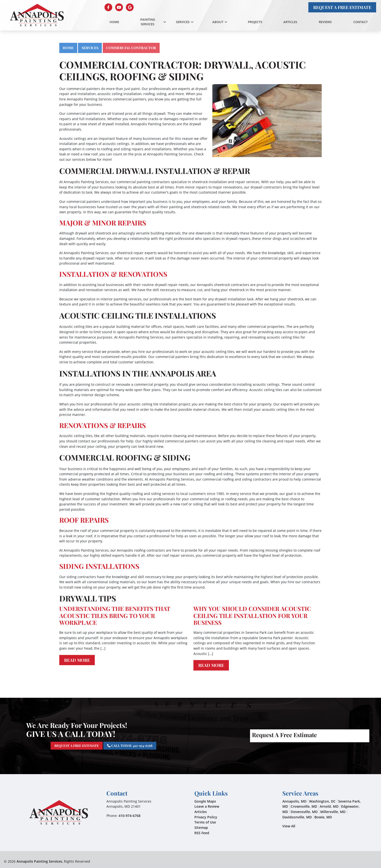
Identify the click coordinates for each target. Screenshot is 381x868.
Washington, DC (322, 801)
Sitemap (201, 828)
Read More (77, 660)
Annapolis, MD (294, 801)
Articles (201, 812)
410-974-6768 (130, 816)
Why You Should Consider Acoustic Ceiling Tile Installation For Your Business (252, 616)
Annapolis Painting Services (39, 861)
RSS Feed (202, 833)
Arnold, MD (329, 806)
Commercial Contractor (131, 48)
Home (68, 48)
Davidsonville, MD (297, 817)
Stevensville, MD (304, 812)
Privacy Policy (206, 817)
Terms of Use (205, 822)
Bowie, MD (323, 817)
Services (90, 48)
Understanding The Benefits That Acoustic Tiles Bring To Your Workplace (115, 616)
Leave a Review (207, 806)
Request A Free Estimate (342, 7)
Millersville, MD (333, 812)
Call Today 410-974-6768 (130, 745)
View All (289, 826)
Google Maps (205, 801)
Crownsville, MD (304, 806)
